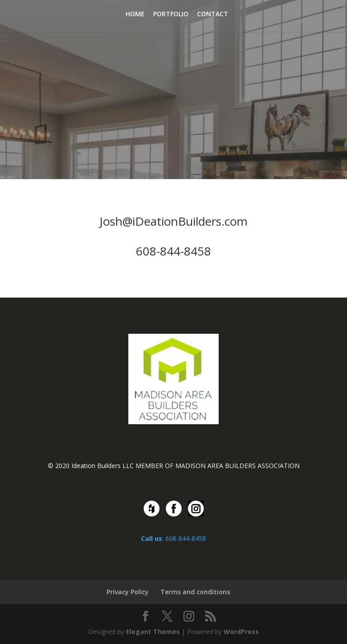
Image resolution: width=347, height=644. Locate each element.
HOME (135, 14)
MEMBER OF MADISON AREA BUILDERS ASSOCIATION (218, 466)
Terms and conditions (195, 592)
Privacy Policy (128, 592)
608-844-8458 (173, 251)
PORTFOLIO (171, 14)
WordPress (241, 632)
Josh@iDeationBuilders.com (173, 221)
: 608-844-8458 (173, 538)
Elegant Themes (153, 632)
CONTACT (213, 14)
